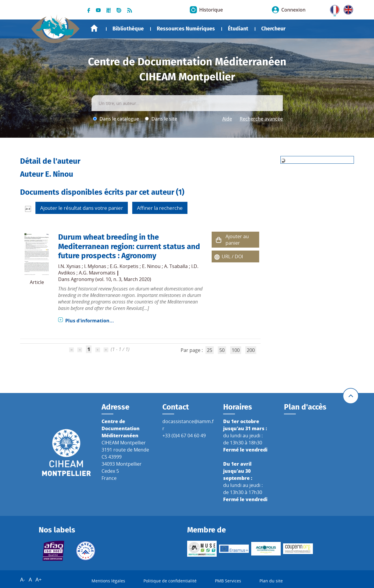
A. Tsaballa (176, 266)
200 (251, 350)
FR (333, 9)
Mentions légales (108, 581)
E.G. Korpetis (124, 266)
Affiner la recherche (160, 208)
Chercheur (273, 29)
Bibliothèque (128, 29)
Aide (227, 119)
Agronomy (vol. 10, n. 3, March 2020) (111, 279)
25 (210, 350)
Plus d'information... (90, 321)
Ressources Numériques (186, 29)
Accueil (94, 28)
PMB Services (228, 581)
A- (23, 579)
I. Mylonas (95, 266)
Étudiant (238, 29)
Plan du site (271, 581)
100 (236, 350)
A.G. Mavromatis (97, 273)
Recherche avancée (261, 119)
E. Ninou (151, 266)
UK (347, 9)
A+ (39, 579)
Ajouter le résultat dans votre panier (82, 208)
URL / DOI (232, 256)
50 (222, 350)
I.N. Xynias (69, 266)
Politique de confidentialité (170, 581)
